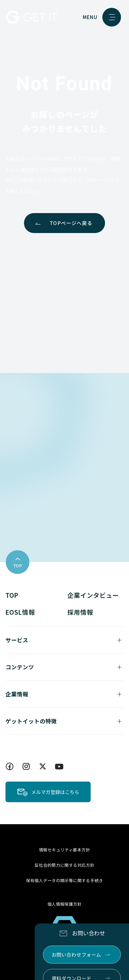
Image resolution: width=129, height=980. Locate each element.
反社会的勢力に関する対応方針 (64, 865)
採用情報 (80, 612)
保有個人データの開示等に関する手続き (64, 880)
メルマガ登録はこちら (55, 792)
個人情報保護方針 (65, 904)
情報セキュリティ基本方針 (65, 850)
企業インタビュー (93, 595)
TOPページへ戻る (71, 223)
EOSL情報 (20, 612)
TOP (12, 595)
